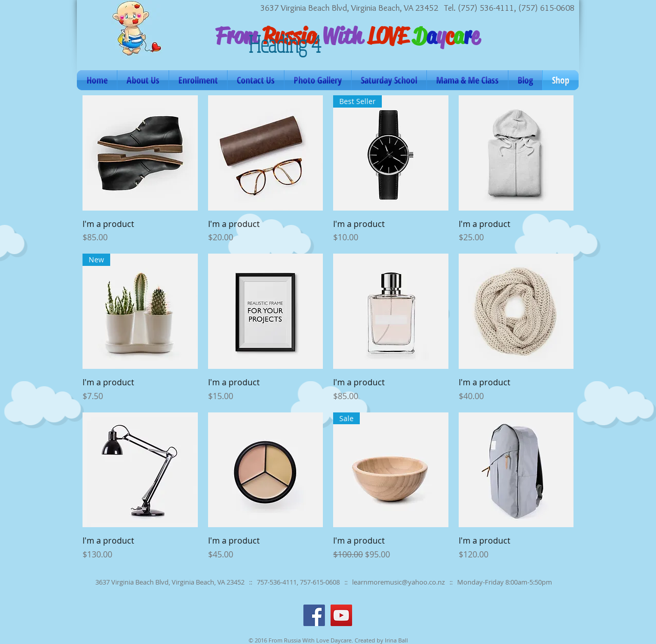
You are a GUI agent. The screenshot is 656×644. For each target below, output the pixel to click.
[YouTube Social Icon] (341, 615)
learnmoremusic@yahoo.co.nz (398, 582)
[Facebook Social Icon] (314, 615)
